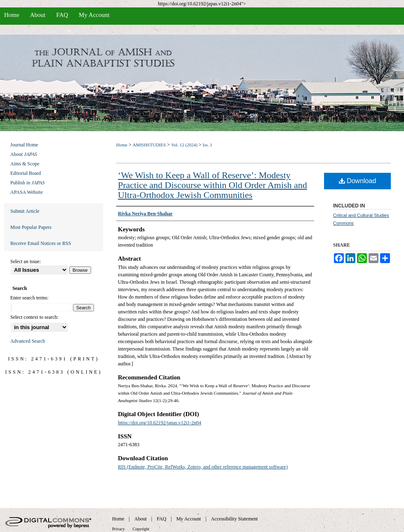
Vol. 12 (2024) (184, 145)
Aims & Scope (25, 164)
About (24, 154)
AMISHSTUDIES (149, 145)
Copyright (141, 529)
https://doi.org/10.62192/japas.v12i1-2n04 (160, 423)
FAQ (161, 519)
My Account (189, 519)
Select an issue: (26, 261)
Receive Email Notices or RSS (41, 243)
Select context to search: (34, 317)
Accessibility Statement (235, 519)
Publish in (27, 183)
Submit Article (25, 211)
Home (122, 145)
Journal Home (24, 145)
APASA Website (27, 192)
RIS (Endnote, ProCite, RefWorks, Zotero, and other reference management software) (203, 467)
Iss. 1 (208, 145)
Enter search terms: (29, 298)
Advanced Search (28, 341)
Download (358, 181)
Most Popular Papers (31, 227)
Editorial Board (26, 173)
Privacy (119, 529)
